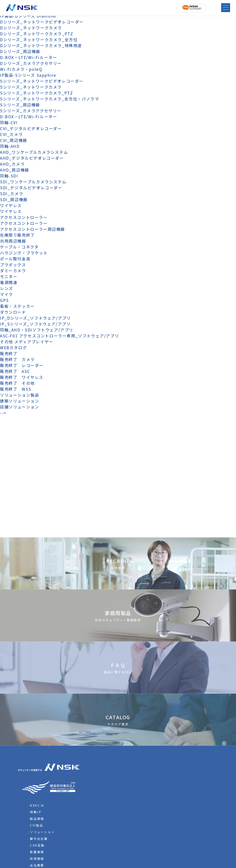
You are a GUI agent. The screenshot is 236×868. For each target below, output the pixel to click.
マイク (7, 294)
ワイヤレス (11, 205)
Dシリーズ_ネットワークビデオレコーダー (42, 22)
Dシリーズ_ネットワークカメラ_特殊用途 (41, 45)
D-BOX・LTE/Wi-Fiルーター (29, 57)
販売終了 (9, 353)
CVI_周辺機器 (14, 140)
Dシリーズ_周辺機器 (20, 51)
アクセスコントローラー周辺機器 (32, 229)
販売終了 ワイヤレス (22, 377)
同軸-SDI (9, 176)
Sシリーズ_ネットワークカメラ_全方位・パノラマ (49, 99)
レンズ (7, 288)
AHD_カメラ (12, 164)
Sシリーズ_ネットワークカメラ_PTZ (36, 93)
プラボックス (13, 265)
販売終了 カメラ (20, 359)
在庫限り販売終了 (17, 235)
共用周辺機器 (13, 241)
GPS (4, 300)
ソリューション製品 (20, 395)
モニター (9, 276)
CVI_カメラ (11, 134)
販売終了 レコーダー (24, 365)
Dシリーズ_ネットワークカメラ (31, 28)
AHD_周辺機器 (15, 170)
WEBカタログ (13, 347)
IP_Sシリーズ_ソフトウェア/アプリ (35, 324)
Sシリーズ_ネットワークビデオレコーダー (42, 81)
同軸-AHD (10, 146)
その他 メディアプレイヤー (27, 342)
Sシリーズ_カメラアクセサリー (31, 111)
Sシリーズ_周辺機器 (20, 105)
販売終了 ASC (15, 371)
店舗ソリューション (20, 407)
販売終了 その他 (17, 383)
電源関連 (9, 282)
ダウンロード (13, 312)
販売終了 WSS (16, 389)
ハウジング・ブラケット (24, 253)
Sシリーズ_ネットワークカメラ (31, 87)
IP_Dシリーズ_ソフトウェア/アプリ (35, 318)
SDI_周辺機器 (14, 199)
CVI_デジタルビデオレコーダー (31, 128)
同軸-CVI (9, 122)
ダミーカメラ (13, 270)
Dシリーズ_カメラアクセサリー (31, 63)
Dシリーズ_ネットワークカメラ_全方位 (39, 39)
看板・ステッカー (17, 306)
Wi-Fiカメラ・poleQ (21, 69)
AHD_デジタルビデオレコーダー (32, 158)
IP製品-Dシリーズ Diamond (28, 16)
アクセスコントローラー (24, 217)
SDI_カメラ (12, 193)
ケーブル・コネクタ (19, 247)
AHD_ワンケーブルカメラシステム (34, 152)
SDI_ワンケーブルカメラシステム (33, 182)
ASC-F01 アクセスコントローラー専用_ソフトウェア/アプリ (59, 336)
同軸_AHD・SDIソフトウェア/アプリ (37, 330)
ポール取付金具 (15, 259)
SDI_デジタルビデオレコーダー (31, 188)
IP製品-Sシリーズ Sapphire (28, 75)
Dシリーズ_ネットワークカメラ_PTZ (37, 34)
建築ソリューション (20, 401)
